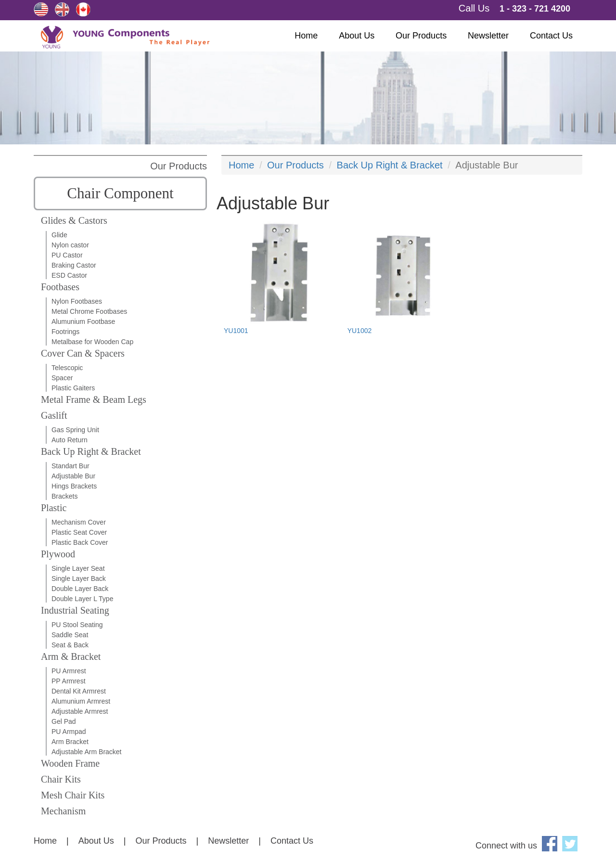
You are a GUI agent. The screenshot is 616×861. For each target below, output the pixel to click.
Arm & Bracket (71, 656)
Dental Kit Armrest (79, 691)
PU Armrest (69, 671)
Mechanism (63, 811)
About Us (357, 36)
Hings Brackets (74, 486)
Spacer (62, 378)
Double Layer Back (80, 589)
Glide (59, 235)
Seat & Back (70, 645)
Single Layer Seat (78, 568)
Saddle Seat (70, 635)
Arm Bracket (70, 742)
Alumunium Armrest (81, 701)
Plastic (54, 508)
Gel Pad (64, 721)
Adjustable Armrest (80, 711)
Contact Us (551, 36)
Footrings (65, 332)
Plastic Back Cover (80, 542)
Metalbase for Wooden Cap (92, 342)
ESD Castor (69, 275)
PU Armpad (69, 732)
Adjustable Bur (73, 476)
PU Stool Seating (77, 625)
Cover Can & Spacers (83, 353)
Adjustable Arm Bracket (87, 752)
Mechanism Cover (79, 522)
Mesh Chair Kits (73, 795)
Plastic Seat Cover (79, 532)
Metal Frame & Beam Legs (94, 399)
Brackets (64, 496)
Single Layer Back (79, 578)
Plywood (58, 554)
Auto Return (70, 440)
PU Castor (67, 255)
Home (306, 36)
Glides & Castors (74, 220)
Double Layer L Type (82, 599)
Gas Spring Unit (75, 430)
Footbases (60, 287)
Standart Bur (71, 466)
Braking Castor (74, 265)
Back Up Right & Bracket (91, 451)
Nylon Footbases (77, 301)
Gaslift (54, 415)
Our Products (421, 36)
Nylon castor (70, 245)
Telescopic (67, 368)
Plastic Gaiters (73, 388)
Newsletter (488, 36)
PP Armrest (69, 681)
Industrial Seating (75, 610)
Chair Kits (61, 779)
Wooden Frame (70, 763)
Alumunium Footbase (83, 321)
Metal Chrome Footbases (89, 311)
